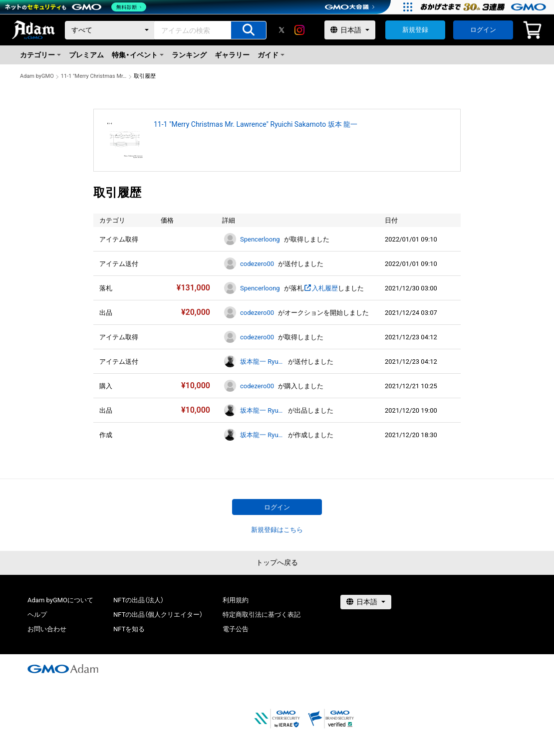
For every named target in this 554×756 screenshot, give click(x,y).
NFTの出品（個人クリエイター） (158, 615)
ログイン (483, 30)
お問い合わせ (47, 629)
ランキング (189, 55)
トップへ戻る (277, 562)
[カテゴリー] (110, 30)
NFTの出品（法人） (138, 600)
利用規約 (236, 600)
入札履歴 (321, 288)
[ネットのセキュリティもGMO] (77, 7)
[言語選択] (350, 30)
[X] (281, 30)
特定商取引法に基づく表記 (262, 615)
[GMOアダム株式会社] (63, 669)
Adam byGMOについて (60, 600)
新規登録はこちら (277, 530)
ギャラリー (232, 55)
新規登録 (415, 30)
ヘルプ (37, 615)
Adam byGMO (37, 76)
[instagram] (299, 30)
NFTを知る (129, 629)
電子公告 (236, 629)
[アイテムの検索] (249, 30)
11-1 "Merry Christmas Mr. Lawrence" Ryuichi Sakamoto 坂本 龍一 (94, 76)
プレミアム (86, 55)
